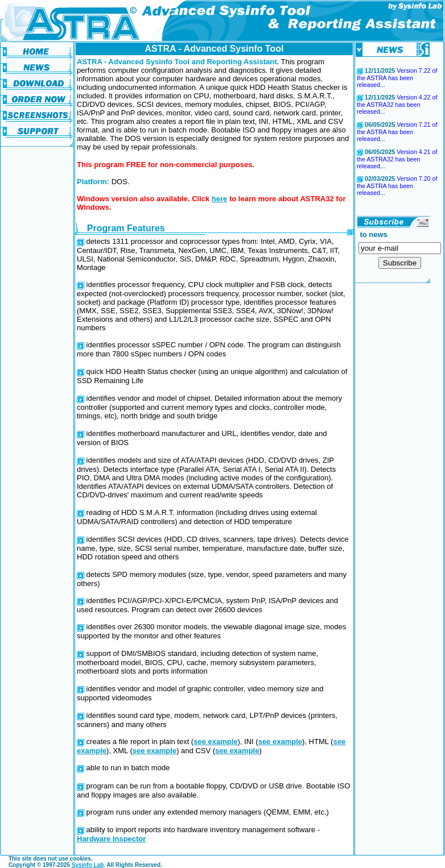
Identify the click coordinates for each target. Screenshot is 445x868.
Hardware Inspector (111, 839)
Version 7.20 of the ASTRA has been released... (397, 186)
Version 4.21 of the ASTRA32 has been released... (397, 159)
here (219, 199)
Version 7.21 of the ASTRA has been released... (397, 132)
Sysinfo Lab (88, 865)
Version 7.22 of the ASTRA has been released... (397, 78)
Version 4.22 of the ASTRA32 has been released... (397, 104)
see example (215, 742)
